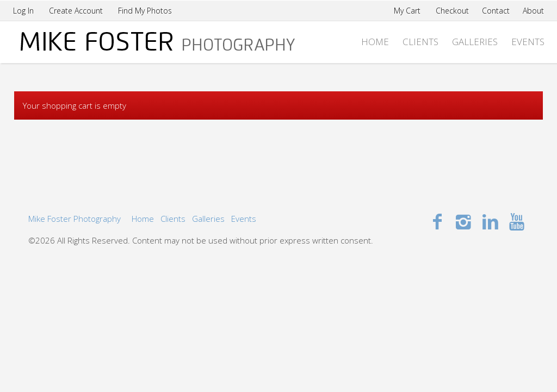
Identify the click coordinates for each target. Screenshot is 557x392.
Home (375, 42)
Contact (496, 11)
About (533, 11)
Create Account (76, 11)
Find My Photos (145, 11)
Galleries (475, 42)
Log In (23, 11)
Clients (420, 42)
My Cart (408, 11)
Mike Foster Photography (75, 219)
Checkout (452, 11)
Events (528, 42)
